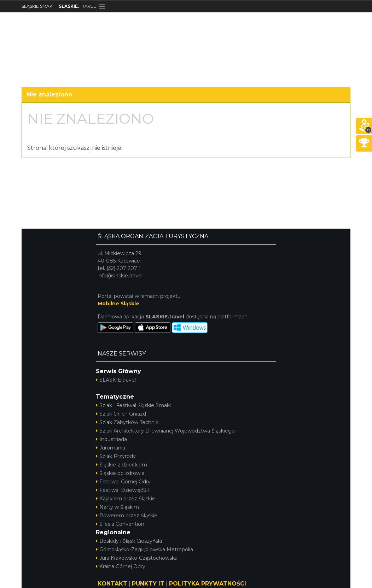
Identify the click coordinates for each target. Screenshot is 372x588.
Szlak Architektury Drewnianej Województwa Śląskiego (165, 431)
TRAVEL (77, 6)
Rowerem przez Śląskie (127, 516)
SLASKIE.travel (116, 380)
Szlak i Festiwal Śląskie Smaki (133, 405)
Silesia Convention (120, 524)
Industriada (111, 439)
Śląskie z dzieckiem (121, 465)
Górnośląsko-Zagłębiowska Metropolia (144, 549)
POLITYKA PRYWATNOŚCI (208, 584)
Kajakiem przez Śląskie (126, 499)
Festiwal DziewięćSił (122, 490)
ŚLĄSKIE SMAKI (37, 6)
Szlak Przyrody (116, 456)
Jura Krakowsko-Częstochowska (137, 558)
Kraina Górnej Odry (121, 566)
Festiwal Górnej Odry (123, 482)
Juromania (111, 448)
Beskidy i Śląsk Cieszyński (129, 541)
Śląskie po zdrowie (120, 473)
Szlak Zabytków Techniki (128, 422)
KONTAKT (112, 584)
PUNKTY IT (148, 584)
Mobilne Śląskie (118, 304)
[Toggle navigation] (102, 6)
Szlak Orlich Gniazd (121, 414)
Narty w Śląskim (117, 507)
